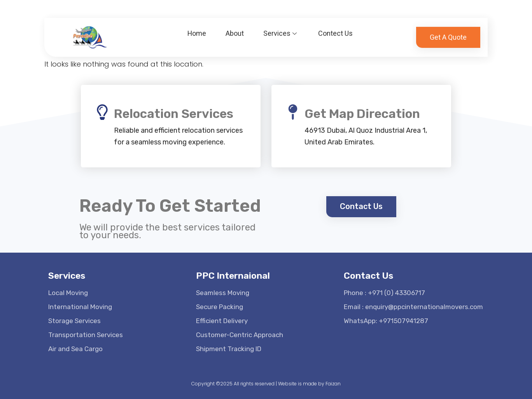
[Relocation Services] (102, 112)
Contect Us (336, 29)
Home (197, 29)
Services (281, 29)
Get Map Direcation (362, 114)
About (235, 29)
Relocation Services (174, 114)
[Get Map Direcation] (293, 112)
